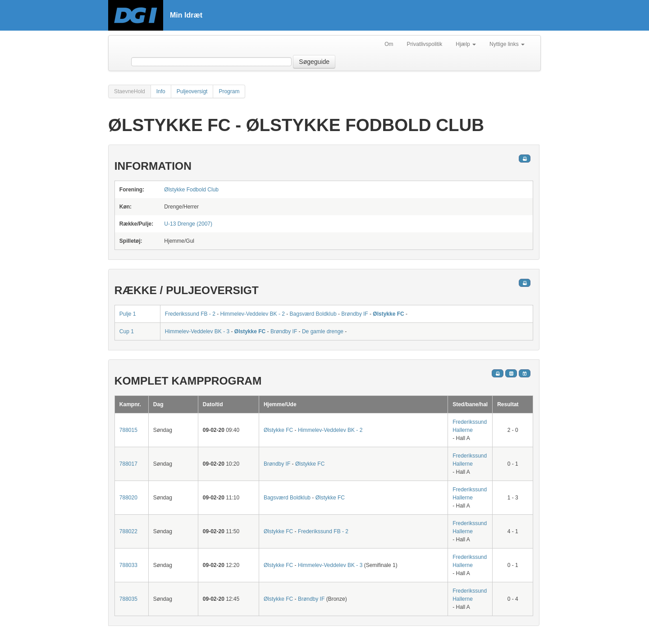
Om (389, 44)
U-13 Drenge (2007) (188, 224)
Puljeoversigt (192, 91)
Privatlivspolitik (425, 44)
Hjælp (466, 44)
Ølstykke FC (388, 314)
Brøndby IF (354, 314)
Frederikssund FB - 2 (190, 314)
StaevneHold (130, 91)
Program (229, 91)
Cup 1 (127, 331)
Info (161, 91)
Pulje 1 (128, 314)
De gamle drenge (323, 331)
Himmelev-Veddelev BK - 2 (253, 314)
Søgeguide (314, 62)
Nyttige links (507, 44)
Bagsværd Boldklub (313, 314)
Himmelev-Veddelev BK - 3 (197, 331)
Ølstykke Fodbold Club (191, 190)
